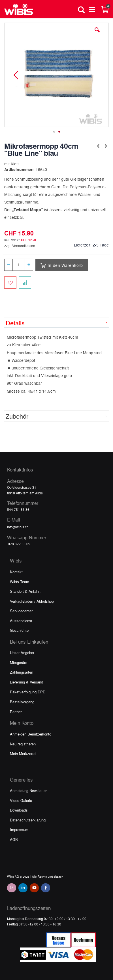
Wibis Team (20, 582)
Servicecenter (21, 611)
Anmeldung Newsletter (28, 790)
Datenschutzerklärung (28, 820)
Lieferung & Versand (26, 682)
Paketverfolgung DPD (28, 692)
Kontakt (16, 572)
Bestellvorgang (22, 702)
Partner (16, 712)
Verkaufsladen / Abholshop (32, 601)
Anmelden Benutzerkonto (31, 734)
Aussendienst (21, 621)
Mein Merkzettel (23, 753)
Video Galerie (21, 800)
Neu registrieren (23, 744)
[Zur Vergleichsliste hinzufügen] (25, 283)
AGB (14, 839)
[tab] (56, 322)
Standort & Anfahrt (25, 591)
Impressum (19, 829)
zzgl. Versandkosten (20, 246)
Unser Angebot (22, 653)
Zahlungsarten (22, 672)
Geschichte (19, 630)
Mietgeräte (19, 662)
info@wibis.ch (18, 527)
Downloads (19, 810)
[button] (97, 34)
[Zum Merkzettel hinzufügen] (10, 283)
